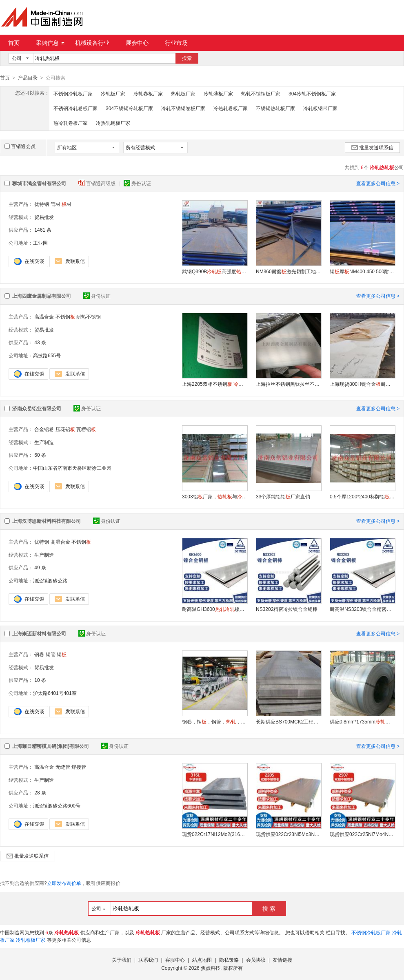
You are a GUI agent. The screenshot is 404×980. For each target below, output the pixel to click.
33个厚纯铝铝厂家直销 (283, 496)
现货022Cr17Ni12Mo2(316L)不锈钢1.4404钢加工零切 (215, 834)
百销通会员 (20, 146)
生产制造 (44, 442)
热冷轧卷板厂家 (71, 123)
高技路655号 (47, 355)
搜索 (187, 58)
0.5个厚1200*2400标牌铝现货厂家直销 (362, 496)
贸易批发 (44, 217)
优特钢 (42, 204)
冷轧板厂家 (113, 93)
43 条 (40, 342)
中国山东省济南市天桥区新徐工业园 (72, 468)
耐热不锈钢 (89, 316)
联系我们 (148, 960)
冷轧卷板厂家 (148, 93)
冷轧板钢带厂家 (320, 108)
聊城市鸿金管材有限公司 (39, 183)
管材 (55, 204)
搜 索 (269, 908)
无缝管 (63, 767)
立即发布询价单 (64, 883)
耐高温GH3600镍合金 (215, 609)
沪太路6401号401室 (55, 693)
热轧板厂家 (183, 93)
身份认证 (137, 183)
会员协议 (256, 960)
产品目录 (28, 78)
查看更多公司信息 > (378, 183)
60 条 (40, 455)
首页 (14, 43)
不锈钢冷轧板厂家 (73, 93)
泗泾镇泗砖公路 (50, 580)
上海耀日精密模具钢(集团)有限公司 (51, 746)
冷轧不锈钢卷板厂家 (183, 108)
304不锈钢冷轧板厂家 (129, 108)
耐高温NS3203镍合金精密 (362, 609)
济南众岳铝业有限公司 (37, 408)
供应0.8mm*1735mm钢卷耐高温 (362, 721)
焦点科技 (211, 968)
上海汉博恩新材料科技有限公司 (47, 521)
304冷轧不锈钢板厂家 (312, 93)
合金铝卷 (44, 429)
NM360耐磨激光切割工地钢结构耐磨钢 (289, 271)
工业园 (40, 243)
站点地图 (202, 960)
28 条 (40, 792)
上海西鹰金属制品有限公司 (42, 296)
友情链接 (282, 960)
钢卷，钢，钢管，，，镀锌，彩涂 (215, 721)
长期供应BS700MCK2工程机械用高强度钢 (289, 721)
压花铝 (65, 429)
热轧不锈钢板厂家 (261, 93)
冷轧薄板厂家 (218, 93)
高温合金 (44, 316)
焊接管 (79, 767)
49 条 (40, 567)
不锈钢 (65, 316)
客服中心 (175, 960)
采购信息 (50, 43)
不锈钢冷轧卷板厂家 (75, 108)
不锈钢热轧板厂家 (275, 108)
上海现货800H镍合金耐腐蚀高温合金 (362, 384)
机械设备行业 (92, 43)
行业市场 (176, 43)
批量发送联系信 (372, 147)
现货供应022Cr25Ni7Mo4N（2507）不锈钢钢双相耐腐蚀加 (362, 834)
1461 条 (43, 230)
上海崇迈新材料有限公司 (39, 633)
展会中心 (137, 43)
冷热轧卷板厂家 (231, 108)
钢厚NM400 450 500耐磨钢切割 (362, 271)
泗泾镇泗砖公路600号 (57, 805)
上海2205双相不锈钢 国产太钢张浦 (215, 384)
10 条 (40, 680)
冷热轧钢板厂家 (113, 123)
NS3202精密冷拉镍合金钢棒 (287, 609)
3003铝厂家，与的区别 (215, 496)
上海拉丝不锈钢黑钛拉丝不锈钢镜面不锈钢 (289, 384)
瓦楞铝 (86, 429)
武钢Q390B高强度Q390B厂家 (215, 271)
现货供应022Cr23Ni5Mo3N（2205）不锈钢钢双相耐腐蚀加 (289, 834)
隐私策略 (229, 960)
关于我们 (122, 960)
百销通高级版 (98, 183)
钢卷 (39, 654)
